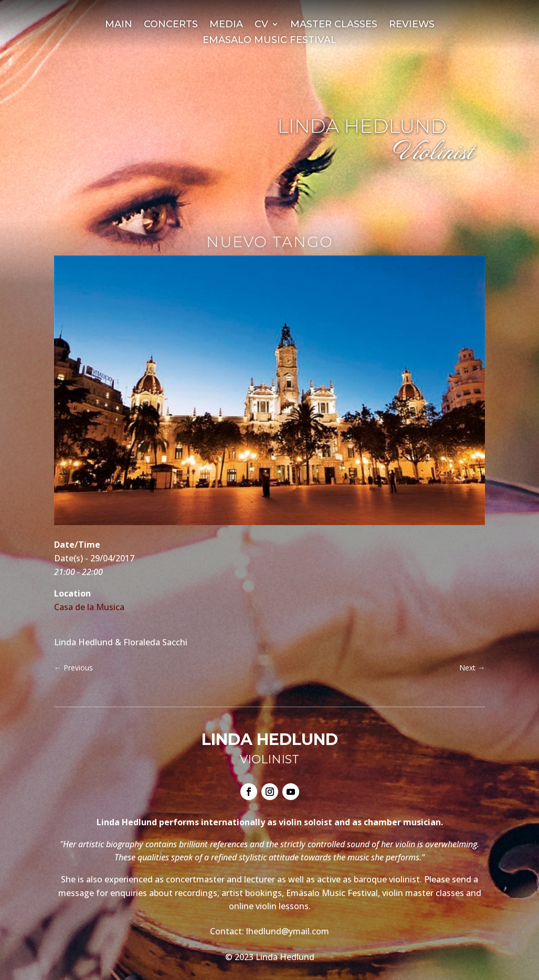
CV (261, 25)
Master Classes (334, 25)
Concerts (171, 25)
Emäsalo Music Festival (269, 41)
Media (226, 25)
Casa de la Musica (89, 607)
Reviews (412, 25)
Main (119, 25)
